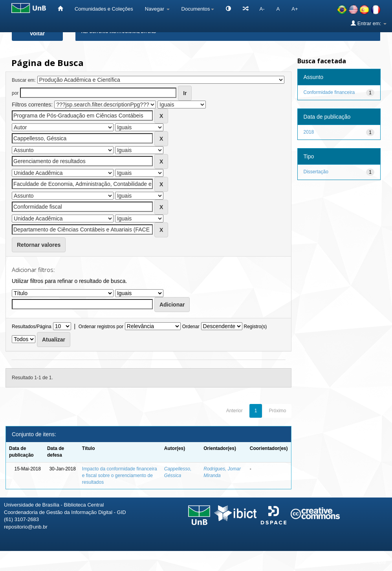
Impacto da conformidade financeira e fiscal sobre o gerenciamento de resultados (120, 476)
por (15, 93)
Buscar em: (24, 80)
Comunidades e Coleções (104, 9)
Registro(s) (255, 327)
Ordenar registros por (101, 327)
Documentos (198, 9)
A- (262, 9)
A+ (295, 9)
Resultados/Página (32, 327)
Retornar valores (39, 245)
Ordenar (191, 327)
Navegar (157, 9)
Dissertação (316, 172)
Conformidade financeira (329, 92)
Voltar (38, 33)
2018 (309, 132)
